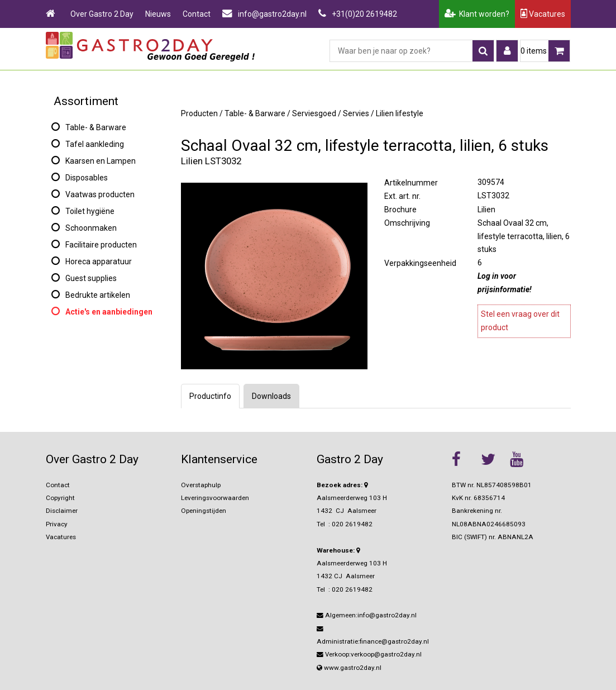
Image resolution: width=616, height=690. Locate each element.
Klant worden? (477, 14)
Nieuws (158, 14)
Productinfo (210, 396)
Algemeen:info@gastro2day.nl (367, 615)
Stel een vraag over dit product (520, 321)
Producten (199, 113)
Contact (197, 14)
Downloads (271, 396)
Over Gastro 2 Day (102, 14)
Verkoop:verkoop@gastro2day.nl (369, 654)
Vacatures (543, 14)
